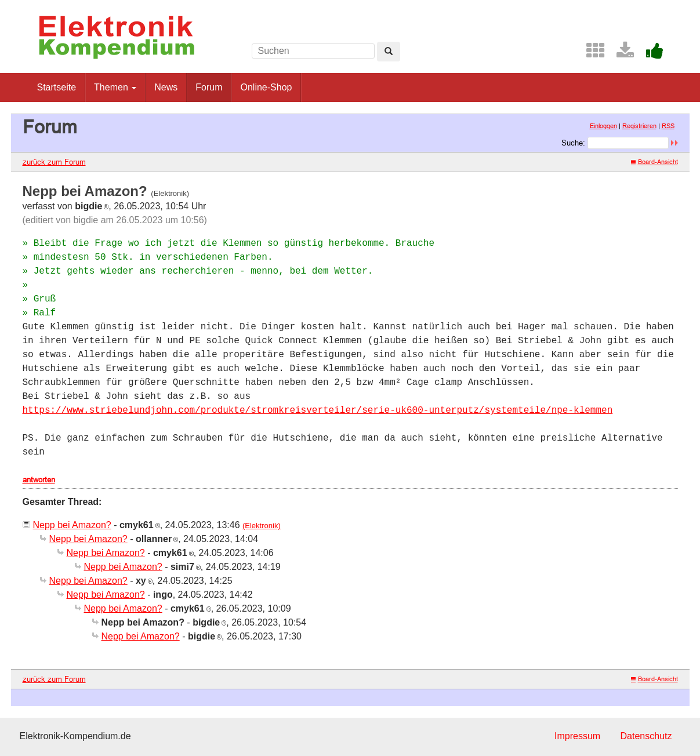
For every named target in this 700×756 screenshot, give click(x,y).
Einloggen (603, 126)
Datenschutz (646, 736)
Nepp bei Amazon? (72, 525)
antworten (39, 479)
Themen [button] (115, 87)
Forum (209, 87)
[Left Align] (389, 52)
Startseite (57, 87)
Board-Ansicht (654, 162)
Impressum (577, 736)
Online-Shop (266, 87)
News (166, 87)
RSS (668, 126)
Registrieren (639, 126)
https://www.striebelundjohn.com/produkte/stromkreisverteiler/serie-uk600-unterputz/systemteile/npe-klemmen (318, 410)
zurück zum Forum (54, 162)
